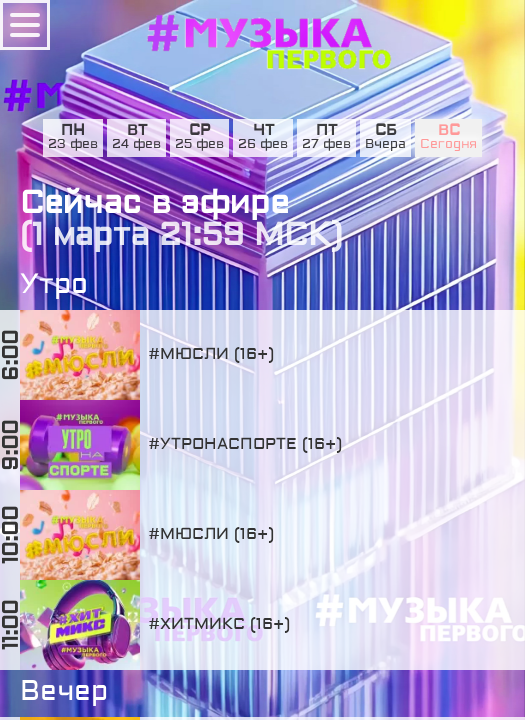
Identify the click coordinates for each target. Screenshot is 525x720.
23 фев (73, 145)
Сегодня (448, 145)
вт (137, 131)
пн (73, 131)
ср (199, 131)
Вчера (385, 145)
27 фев (326, 145)
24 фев (136, 145)
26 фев (263, 145)
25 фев (199, 145)
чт (263, 131)
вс (449, 131)
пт (326, 131)
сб (386, 131)
